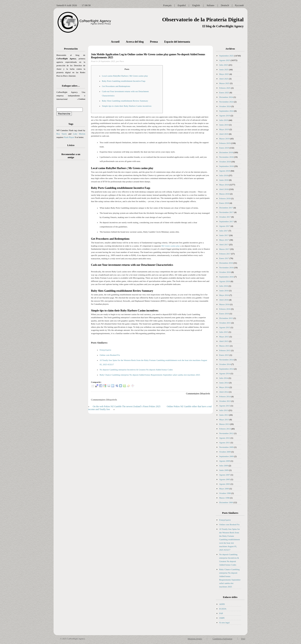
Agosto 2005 (225, 479)
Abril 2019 (224, 134)
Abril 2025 (224, 79)
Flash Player (69, 137)
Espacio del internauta (177, 42)
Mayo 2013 (224, 419)
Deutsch (225, 5)
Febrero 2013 (225, 429)
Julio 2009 (224, 466)
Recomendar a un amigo (71, 156)
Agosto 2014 (225, 373)
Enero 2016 (224, 314)
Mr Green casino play (171, 246)
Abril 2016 (224, 300)
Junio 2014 (224, 383)
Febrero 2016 (225, 309)
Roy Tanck (62, 134)
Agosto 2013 (225, 406)
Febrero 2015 (225, 350)
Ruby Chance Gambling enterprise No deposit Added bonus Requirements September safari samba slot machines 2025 (150, 375)
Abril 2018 (224, 189)
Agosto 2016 (225, 281)
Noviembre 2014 (226, 360)
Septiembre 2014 (226, 369)
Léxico (71, 145)
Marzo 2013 (224, 424)
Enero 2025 (224, 92)
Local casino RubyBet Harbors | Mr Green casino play (125, 76)
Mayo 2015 (224, 337)
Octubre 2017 (225, 217)
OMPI (222, 618)
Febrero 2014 (225, 396)
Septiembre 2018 (226, 166)
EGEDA (223, 609)
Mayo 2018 (224, 185)
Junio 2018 (224, 180)
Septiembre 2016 (226, 277)
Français (167, 5)
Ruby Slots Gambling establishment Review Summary (125, 101)
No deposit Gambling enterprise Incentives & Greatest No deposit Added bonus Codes (136, 370)
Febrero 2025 (225, 88)
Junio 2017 (224, 235)
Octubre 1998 (225, 493)
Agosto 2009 (225, 461)
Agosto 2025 (225, 60)
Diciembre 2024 (226, 97)
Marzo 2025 (224, 83)
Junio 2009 (224, 470)
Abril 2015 (224, 341)
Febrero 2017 (225, 254)
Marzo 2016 (224, 304)
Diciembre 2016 (226, 263)
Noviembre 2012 (226, 433)
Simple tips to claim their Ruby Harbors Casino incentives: (127, 106)
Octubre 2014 (225, 364)
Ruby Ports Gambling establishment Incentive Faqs (124, 81)
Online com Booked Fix (110, 355)
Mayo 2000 (224, 489)
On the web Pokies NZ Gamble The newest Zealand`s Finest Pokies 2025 (127, 406)
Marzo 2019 (224, 139)
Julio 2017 (224, 231)
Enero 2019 (224, 148)
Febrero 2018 (225, 198)
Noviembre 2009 (226, 447)
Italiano (211, 5)
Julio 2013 (224, 410)
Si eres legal (224, 623)
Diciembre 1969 (226, 502)
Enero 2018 (224, 203)
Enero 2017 (224, 258)
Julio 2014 (224, 378)
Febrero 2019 (225, 143)
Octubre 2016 (225, 272)
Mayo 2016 (224, 295)
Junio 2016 (224, 291)
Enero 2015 (224, 355)
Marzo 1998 (224, 498)
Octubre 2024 (225, 106)
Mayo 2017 (224, 240)
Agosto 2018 (225, 171)
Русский (239, 5)
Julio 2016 (224, 286)
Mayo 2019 (224, 129)
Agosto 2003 (225, 484)
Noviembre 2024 (226, 102)
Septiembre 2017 (226, 221)
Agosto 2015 (225, 327)
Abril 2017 (224, 244)
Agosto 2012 (225, 438)
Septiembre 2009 (226, 456)
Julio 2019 (224, 120)
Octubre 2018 (225, 162)
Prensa (154, 42)
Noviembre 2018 (226, 157)
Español (182, 5)
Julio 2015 (224, 332)
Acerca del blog (135, 42)
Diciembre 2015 (226, 318)
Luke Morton (79, 134)
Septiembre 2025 (226, 56)
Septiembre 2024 (226, 111)
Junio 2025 (224, 69)
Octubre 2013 (225, 401)
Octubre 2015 (225, 323)
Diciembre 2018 (226, 152)
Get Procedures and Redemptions (116, 86)
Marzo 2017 (224, 249)
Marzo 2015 (224, 346)
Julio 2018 (224, 175)
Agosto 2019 (225, 116)
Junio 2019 (224, 125)
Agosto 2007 (225, 475)
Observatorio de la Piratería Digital (203, 19)
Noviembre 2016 (226, 268)
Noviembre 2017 (226, 212)
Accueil (115, 42)
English (196, 5)
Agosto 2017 (225, 226)
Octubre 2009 (225, 452)
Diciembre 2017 (226, 208)
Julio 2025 (224, 65)
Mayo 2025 (224, 74)
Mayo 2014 (224, 387)
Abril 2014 (224, 392)
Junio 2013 (224, 415)
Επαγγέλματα (105, 350)
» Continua (81, 99)
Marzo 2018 (224, 194)
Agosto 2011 (225, 443)
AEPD (222, 604)
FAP (221, 613)
